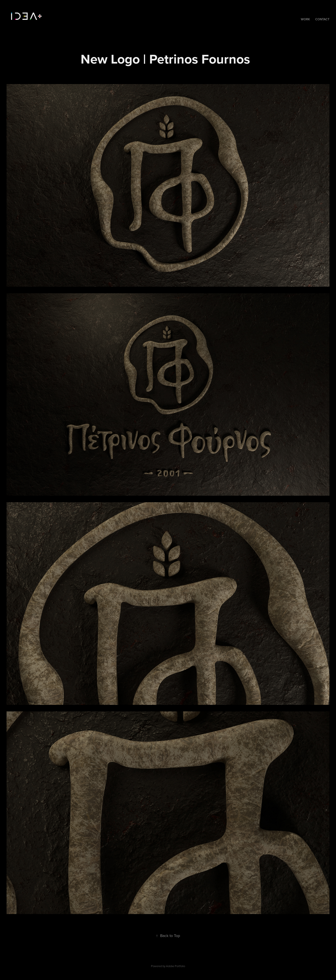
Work (305, 19)
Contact (322, 19)
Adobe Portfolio (176, 966)
